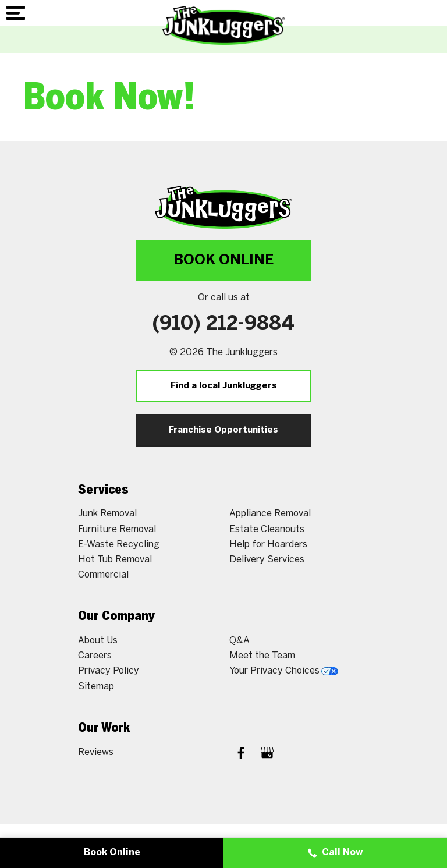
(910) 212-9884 (223, 324)
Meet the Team (262, 656)
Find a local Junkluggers (224, 386)
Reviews (96, 752)
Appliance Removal (270, 514)
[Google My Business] (267, 754)
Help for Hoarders (268, 545)
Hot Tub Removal (115, 560)
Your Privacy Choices (284, 671)
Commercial (103, 575)
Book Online (223, 261)
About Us (98, 641)
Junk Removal (107, 514)
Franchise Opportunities (223, 430)
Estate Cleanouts (267, 529)
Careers (95, 656)
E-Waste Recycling (119, 545)
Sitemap (96, 687)
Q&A (240, 641)
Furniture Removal (117, 529)
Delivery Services (267, 560)
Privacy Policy (109, 671)
